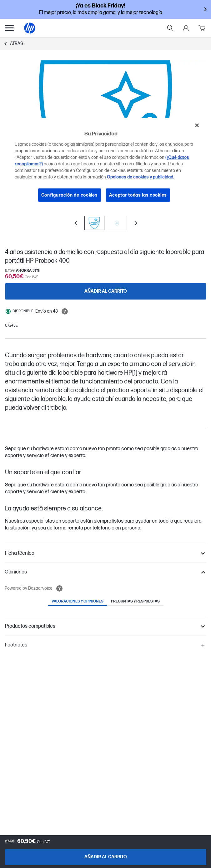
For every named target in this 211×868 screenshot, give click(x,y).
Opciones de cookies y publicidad (140, 177)
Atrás (17, 44)
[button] (105, 553)
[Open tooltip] (65, 311)
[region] (105, 165)
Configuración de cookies (70, 195)
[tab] (78, 602)
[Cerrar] (197, 125)
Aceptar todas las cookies (138, 195)
